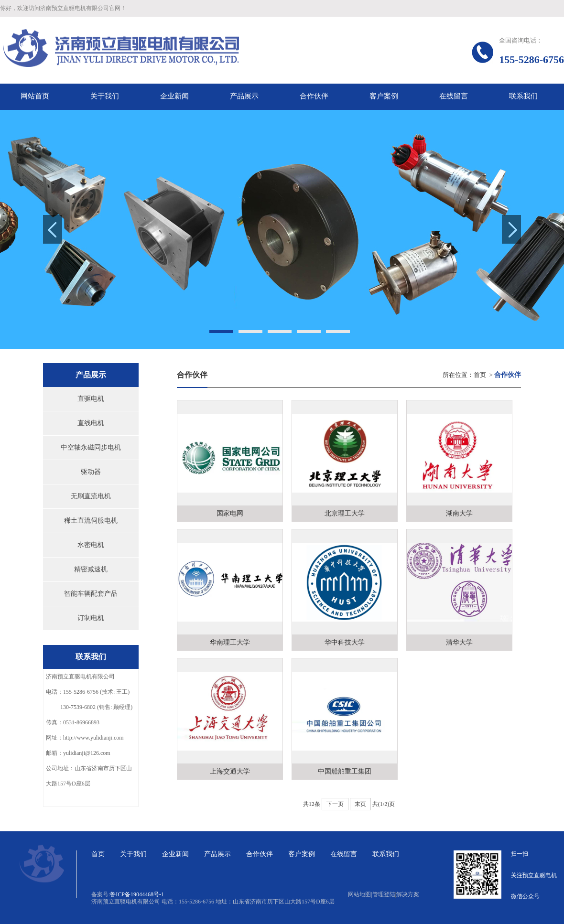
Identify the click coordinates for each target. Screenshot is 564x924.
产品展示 (217, 854)
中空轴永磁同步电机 (91, 447)
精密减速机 (91, 569)
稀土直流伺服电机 (91, 521)
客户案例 (302, 854)
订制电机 (91, 618)
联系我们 (386, 854)
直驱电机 (91, 399)
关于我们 (133, 854)
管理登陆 (384, 894)
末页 (360, 804)
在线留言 (344, 854)
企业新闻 (175, 854)
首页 (480, 375)
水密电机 (91, 545)
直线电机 (91, 423)
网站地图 (360, 894)
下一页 (335, 804)
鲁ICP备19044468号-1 (137, 894)
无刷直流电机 (91, 496)
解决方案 (408, 894)
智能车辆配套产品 (91, 594)
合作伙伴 (260, 854)
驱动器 (91, 472)
